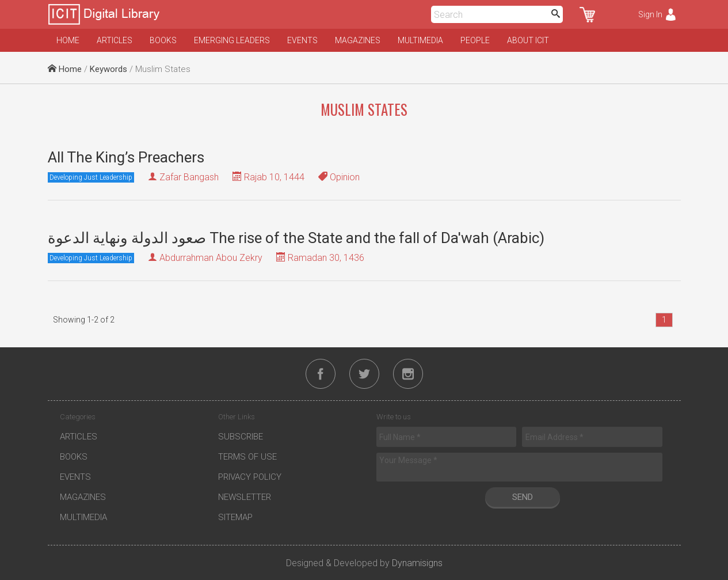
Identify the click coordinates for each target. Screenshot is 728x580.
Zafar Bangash (189, 177)
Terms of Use (247, 457)
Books (163, 40)
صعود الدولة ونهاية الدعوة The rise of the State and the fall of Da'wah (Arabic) (296, 238)
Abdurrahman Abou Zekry (211, 258)
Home (68, 40)
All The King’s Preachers (126, 157)
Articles (115, 40)
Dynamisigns (417, 563)
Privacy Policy (250, 477)
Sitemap (235, 517)
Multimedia (420, 40)
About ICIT (528, 40)
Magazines (358, 40)
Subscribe (241, 437)
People (475, 40)
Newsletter (245, 497)
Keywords (108, 69)
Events (302, 40)
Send (523, 497)
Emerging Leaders (232, 40)
